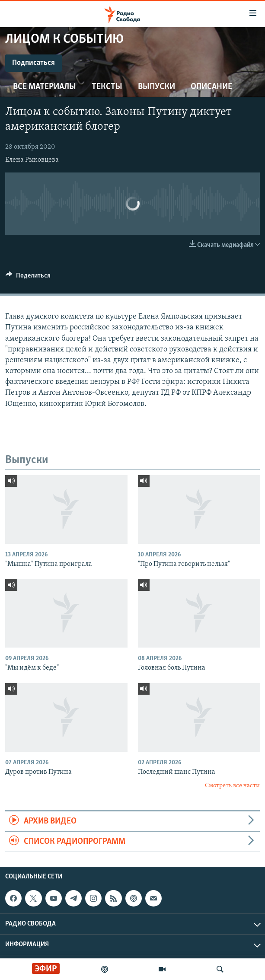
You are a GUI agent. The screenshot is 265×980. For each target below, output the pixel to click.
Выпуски (156, 87)
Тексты (107, 87)
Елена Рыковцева (32, 160)
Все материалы (45, 87)
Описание (211, 87)
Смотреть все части (232, 786)
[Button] (28, 278)
